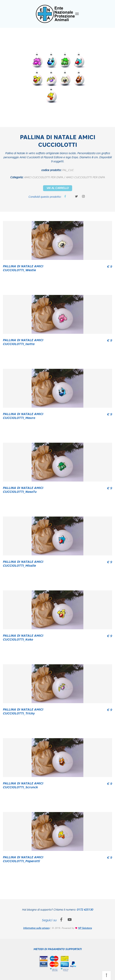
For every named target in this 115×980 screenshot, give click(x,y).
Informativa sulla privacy (36, 928)
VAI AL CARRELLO (58, 188)
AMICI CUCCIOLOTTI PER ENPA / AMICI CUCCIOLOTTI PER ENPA (64, 177)
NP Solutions (85, 928)
